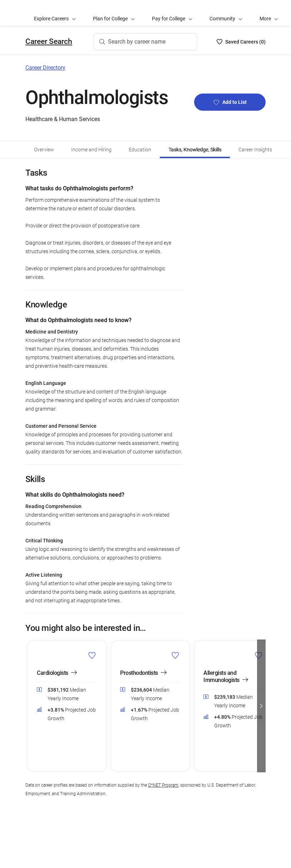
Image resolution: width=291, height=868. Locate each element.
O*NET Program (163, 785)
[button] (269, 13)
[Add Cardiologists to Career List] (92, 655)
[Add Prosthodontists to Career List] (175, 655)
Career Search (49, 41)
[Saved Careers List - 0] (241, 42)
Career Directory (45, 68)
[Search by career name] (145, 42)
